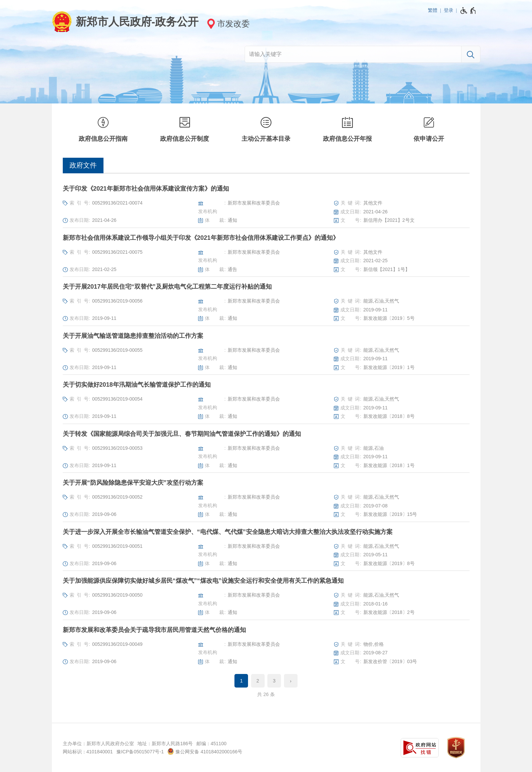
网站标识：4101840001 (88, 752)
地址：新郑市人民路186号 (165, 744)
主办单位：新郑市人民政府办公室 (98, 744)
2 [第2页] (258, 681)
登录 (449, 10)
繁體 (433, 10)
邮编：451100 (212, 744)
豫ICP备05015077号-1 (140, 752)
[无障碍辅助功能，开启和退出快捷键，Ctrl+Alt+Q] (468, 11)
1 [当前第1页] (241, 681)
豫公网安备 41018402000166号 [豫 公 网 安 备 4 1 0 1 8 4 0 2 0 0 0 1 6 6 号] (205, 751)
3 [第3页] (274, 681)
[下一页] (291, 681)
